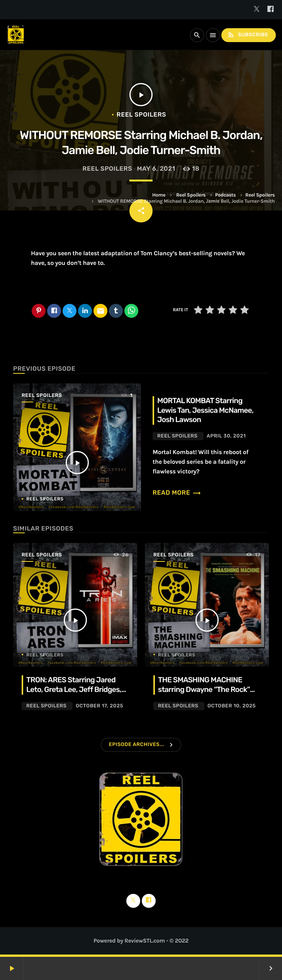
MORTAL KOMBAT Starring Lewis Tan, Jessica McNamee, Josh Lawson (205, 410)
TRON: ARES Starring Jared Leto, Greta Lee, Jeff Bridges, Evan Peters (74, 689)
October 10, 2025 (232, 706)
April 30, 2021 (226, 436)
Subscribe (248, 35)
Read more (177, 493)
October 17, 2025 (99, 706)
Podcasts (226, 195)
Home (159, 195)
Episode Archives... (137, 745)
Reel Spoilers (191, 195)
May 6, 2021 (156, 169)
